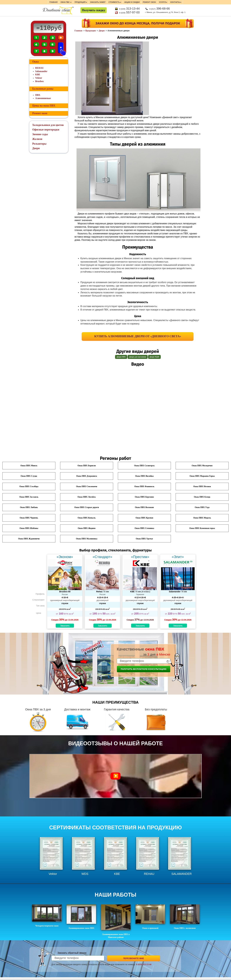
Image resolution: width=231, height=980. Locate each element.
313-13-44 (129, 9)
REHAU (39, 68)
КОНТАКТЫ (176, 2)
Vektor (39, 78)
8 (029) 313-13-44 (144, 964)
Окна (36, 62)
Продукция (91, 31)
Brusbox (39, 81)
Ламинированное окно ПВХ (81, 917)
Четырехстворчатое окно (47, 916)
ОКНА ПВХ (66, 2)
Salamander (41, 71)
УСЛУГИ (163, 2)
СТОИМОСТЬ (115, 2)
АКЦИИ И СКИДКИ (132, 2)
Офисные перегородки (46, 130)
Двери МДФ (154, 357)
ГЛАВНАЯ (53, 2)
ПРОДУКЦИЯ (81, 2)
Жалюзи (37, 139)
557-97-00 (129, 12)
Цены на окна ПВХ (44, 106)
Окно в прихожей (150, 917)
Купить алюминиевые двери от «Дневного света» (138, 336)
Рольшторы (39, 144)
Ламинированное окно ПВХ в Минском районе (116, 921)
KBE (38, 74)
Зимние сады (40, 134)
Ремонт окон (40, 113)
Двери (102, 31)
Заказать (65, 626)
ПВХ (38, 95)
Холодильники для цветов (48, 125)
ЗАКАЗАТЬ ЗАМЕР (98, 2)
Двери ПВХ (121, 357)
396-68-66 (160, 9)
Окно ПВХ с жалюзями (185, 917)
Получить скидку (94, 10)
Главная (78, 31)
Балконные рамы (43, 89)
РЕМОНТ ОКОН (149, 2)
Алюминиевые (43, 98)
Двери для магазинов (138, 357)
